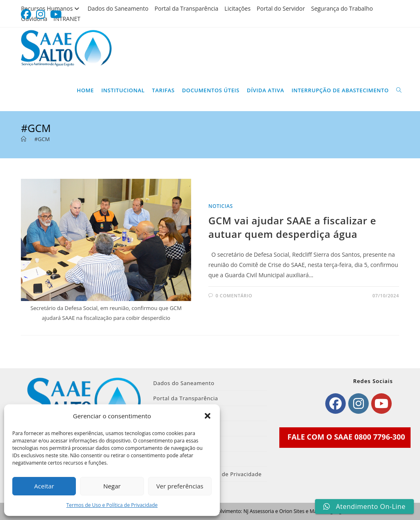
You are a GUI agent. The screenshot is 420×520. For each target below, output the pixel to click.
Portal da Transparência (187, 8)
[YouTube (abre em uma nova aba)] (56, 15)
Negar (112, 486)
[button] (208, 416)
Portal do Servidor (281, 8)
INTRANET (67, 19)
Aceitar (44, 486)
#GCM (42, 139)
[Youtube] (381, 404)
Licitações (237, 8)
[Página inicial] (24, 139)
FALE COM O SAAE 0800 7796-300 (346, 437)
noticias (221, 206)
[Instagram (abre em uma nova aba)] (41, 15)
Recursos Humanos (51, 8)
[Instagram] (358, 404)
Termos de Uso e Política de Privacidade (112, 505)
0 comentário (234, 295)
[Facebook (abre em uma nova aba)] (27, 15)
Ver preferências (180, 486)
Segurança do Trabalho (342, 8)
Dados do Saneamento (118, 8)
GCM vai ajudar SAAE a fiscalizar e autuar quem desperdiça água (292, 227)
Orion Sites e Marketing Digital (314, 511)
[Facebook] (336, 404)
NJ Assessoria (258, 511)
